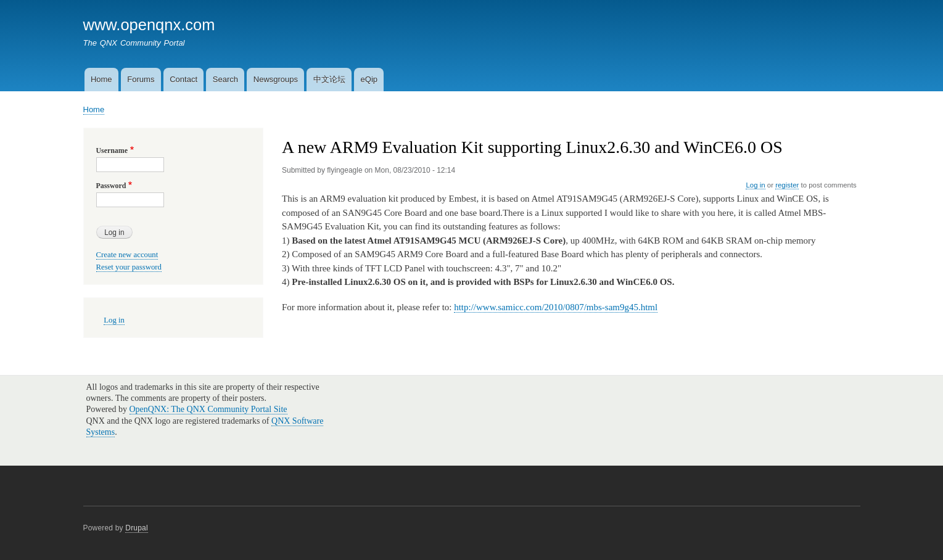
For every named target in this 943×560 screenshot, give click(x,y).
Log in (755, 185)
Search (225, 79)
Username (112, 150)
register (787, 185)
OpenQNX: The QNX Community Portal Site (208, 409)
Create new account (127, 255)
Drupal (137, 528)
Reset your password (129, 267)
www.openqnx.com (149, 25)
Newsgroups (276, 79)
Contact (183, 79)
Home (101, 79)
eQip (369, 79)
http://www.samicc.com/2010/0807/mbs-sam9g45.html (556, 307)
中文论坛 (329, 79)
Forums (141, 79)
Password (111, 186)
